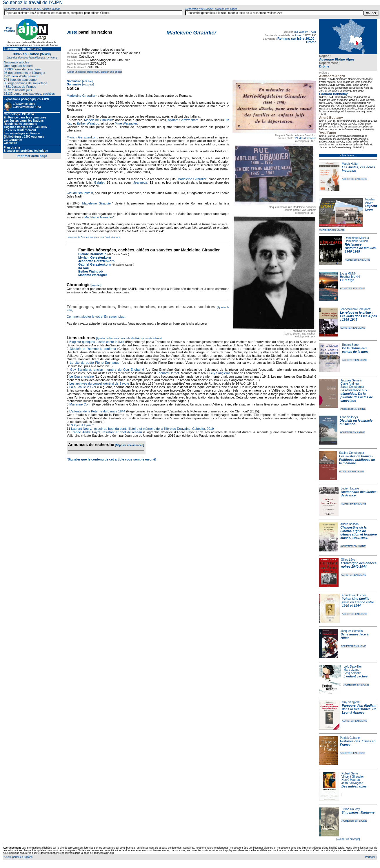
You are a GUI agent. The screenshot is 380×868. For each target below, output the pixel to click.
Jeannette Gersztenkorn (96, 261)
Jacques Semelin (351, 380)
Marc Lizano (351, 670)
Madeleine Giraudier (81, 96)
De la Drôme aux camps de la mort (355, 350)
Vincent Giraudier (353, 777)
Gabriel (99, 182)
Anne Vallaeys (349, 417)
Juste (72, 32)
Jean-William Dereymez (355, 309)
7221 (313, 32)
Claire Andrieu (349, 384)
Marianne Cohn (80, 404)
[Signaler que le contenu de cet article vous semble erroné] (111, 459)
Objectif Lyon (371, 208)
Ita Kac (83, 268)
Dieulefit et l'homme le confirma (93, 349)
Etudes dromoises (306, 138)
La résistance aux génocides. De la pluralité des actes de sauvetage (357, 395)
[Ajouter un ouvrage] (348, 839)
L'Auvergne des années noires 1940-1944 (359, 565)
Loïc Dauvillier (353, 667)
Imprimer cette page (32, 156)
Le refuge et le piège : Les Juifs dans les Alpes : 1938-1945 (358, 316)
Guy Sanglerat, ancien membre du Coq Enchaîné (107, 370)
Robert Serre (350, 345)
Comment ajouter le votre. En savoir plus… (97, 317)
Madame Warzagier (93, 275)
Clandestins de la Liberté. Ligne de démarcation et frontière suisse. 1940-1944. (359, 533)
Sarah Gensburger (352, 387)
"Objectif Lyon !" (82, 425)
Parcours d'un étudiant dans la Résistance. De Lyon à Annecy (359, 709)
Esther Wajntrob (88, 123)
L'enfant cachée (356, 676)
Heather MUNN (350, 277)
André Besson (349, 524)
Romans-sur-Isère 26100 (296, 39)
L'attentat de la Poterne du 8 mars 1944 (97, 411)
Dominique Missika (357, 238)
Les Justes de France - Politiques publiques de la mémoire (357, 460)
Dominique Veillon (356, 241)
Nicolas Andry (370, 201)
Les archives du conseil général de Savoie (99, 383)
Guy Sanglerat (351, 702)
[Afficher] (87, 81)
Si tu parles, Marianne (358, 812)
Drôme (324, 66)
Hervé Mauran (351, 780)
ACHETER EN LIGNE (354, 179)
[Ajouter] (97, 285)
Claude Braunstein (80, 193)
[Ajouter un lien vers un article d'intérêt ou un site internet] (129, 338)
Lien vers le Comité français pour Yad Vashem (93, 237)
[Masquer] (88, 85)
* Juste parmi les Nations (18, 857)
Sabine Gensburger (352, 453)
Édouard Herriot (168, 373)
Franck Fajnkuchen (354, 595)
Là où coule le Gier (83, 387)
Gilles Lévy (348, 560)
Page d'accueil (9, 30)
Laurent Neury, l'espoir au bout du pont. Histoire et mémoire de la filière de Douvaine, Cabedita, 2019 (142, 429)
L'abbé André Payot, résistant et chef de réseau (107, 432)
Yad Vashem (301, 32)
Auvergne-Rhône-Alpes (337, 59)
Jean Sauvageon (352, 783)
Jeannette (140, 182)
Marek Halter (350, 164)
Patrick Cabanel (350, 738)
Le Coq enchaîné (81, 377)
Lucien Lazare (350, 488)
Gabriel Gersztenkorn (94, 264)
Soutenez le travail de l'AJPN (33, 2)
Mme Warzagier (126, 123)
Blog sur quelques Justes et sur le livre (97, 342)
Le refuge (347, 280)
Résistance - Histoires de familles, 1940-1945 (361, 248)
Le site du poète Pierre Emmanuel (95, 363)
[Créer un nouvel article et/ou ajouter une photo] (94, 72)
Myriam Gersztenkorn (183, 120)
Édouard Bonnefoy (333, 94)
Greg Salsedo (352, 673)
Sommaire (74, 81)
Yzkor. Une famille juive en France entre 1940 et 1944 (358, 602)
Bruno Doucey (351, 809)
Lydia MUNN (348, 274)
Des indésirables (354, 786)
